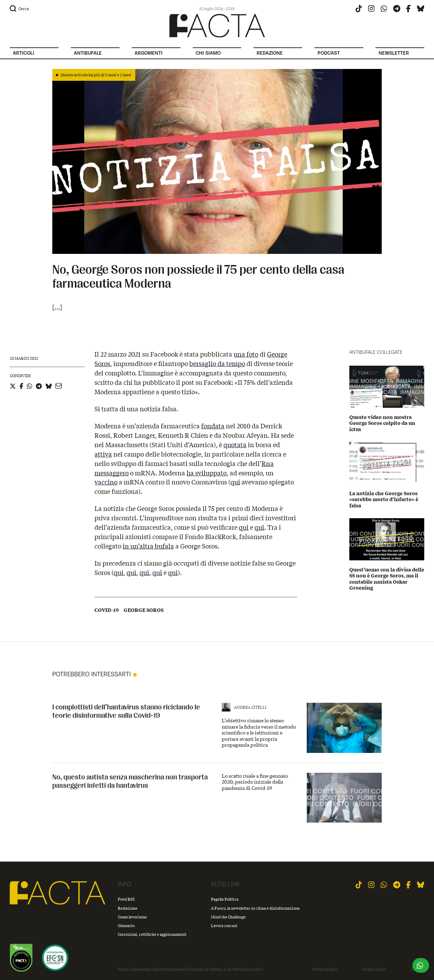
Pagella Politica (225, 899)
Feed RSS (126, 899)
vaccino (106, 482)
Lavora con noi (224, 925)
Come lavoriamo (132, 917)
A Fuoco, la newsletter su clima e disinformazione (255, 908)
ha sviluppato (207, 473)
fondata (213, 426)
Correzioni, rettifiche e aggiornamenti (152, 934)
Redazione (128, 908)
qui (235, 482)
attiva (103, 454)
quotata (235, 445)
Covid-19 (107, 610)
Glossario (126, 925)
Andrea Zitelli (250, 707)
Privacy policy (325, 969)
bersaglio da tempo (217, 364)
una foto (246, 354)
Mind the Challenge (228, 917)
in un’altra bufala (148, 546)
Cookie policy (375, 969)
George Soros (144, 610)
